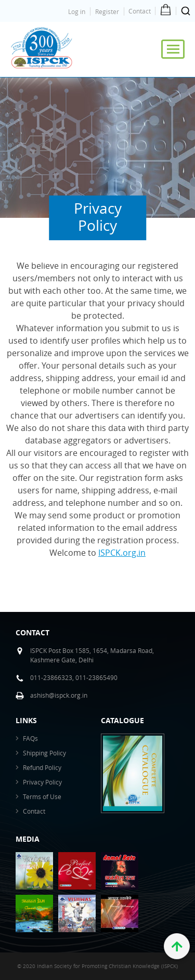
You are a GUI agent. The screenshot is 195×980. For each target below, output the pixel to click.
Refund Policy (42, 767)
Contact (140, 11)
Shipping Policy (44, 753)
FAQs (30, 738)
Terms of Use (42, 796)
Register (107, 11)
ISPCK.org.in (122, 553)
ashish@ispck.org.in (59, 695)
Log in (77, 11)
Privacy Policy (42, 782)
